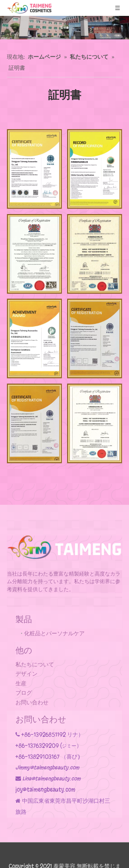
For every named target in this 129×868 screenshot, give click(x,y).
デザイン (26, 674)
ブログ (24, 693)
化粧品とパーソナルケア (54, 633)
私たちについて (35, 664)
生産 (21, 683)
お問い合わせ (32, 702)
